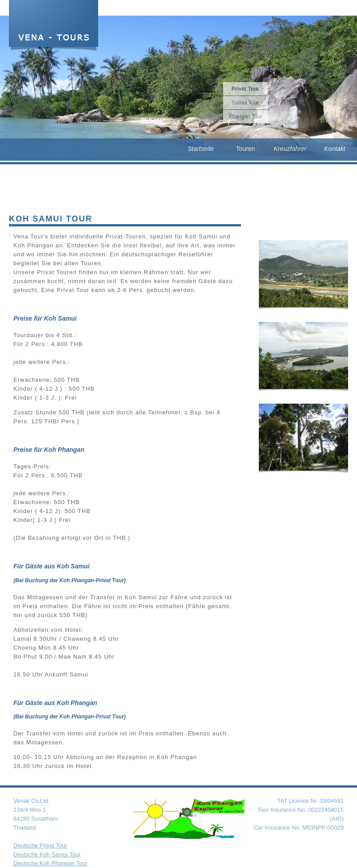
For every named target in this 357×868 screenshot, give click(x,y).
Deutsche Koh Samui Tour (47, 854)
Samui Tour (245, 103)
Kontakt (334, 149)
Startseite (201, 149)
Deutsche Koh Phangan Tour (50, 863)
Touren (246, 149)
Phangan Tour (246, 117)
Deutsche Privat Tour (40, 845)
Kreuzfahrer (290, 149)
